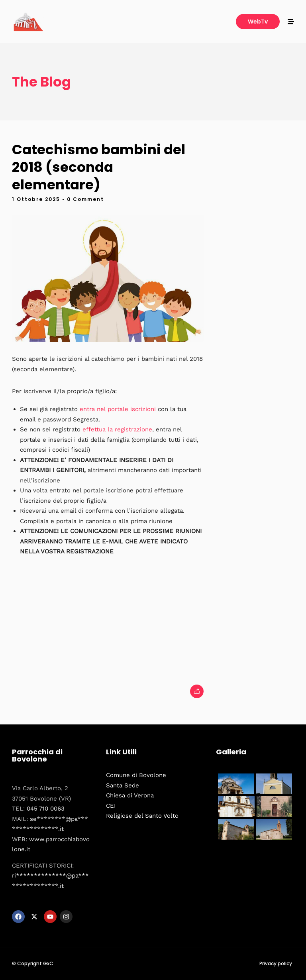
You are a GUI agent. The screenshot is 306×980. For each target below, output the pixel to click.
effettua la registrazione (117, 429)
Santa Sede (123, 785)
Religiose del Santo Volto (142, 816)
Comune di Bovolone (136, 775)
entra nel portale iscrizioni (118, 409)
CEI (111, 806)
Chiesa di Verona (130, 795)
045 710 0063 (46, 809)
